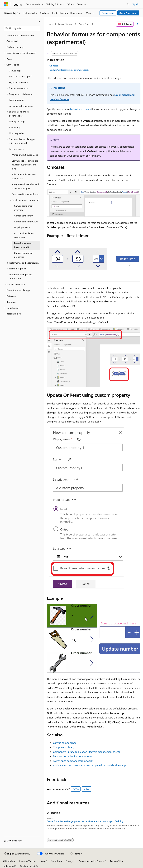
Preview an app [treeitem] (17, 100)
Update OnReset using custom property (69, 70)
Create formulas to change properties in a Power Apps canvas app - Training (85, 821)
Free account (108, 13)
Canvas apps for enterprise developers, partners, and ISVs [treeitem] (25, 165)
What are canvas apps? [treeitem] (20, 76)
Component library (64, 747)
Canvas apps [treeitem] (15, 71)
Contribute (56, 861)
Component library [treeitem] (23, 216)
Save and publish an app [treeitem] (21, 106)
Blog (43, 861)
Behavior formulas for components (72, 756)
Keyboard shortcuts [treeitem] (19, 82)
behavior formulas (80, 109)
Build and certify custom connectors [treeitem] (24, 176)
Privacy (69, 861)
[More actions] (138, 24)
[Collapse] (39, 22)
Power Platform (66, 24)
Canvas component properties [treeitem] (24, 255)
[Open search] (128, 4)
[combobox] (22, 28)
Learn (50, 24)
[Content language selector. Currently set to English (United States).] (17, 854)
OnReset (54, 66)
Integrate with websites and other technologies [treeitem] (25, 186)
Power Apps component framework (73, 761)
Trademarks (8, 866)
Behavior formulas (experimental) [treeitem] (23, 245)
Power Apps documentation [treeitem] (20, 35)
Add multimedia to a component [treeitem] (24, 235)
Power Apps (84, 24)
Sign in (136, 4)
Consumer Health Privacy (91, 861)
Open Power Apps (128, 13)
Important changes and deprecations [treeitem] (21, 277)
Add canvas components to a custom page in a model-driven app (89, 765)
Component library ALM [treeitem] (26, 222)
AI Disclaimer (9, 861)
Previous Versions (28, 861)
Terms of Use (116, 861)
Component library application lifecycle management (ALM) (86, 752)
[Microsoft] (6, 4)
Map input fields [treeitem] (22, 227)
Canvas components (64, 743)
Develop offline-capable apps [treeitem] (26, 194)
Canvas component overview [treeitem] (24, 208)
